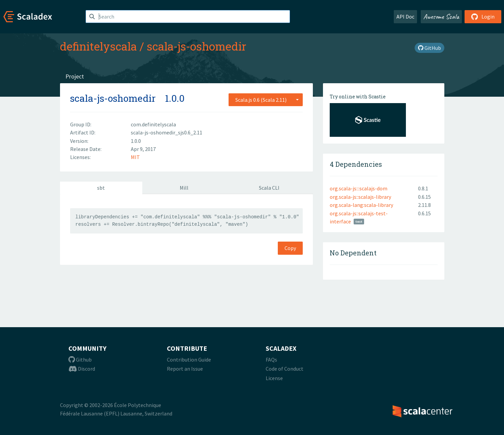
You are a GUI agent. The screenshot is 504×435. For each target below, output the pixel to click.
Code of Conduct (285, 369)
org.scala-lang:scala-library (361, 205)
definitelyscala (98, 46)
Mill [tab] (184, 188)
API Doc (405, 17)
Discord (82, 369)
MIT (135, 157)
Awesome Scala (441, 17)
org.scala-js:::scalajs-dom (359, 188)
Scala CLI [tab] (269, 188)
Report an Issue (185, 369)
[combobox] (266, 100)
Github (80, 360)
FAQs (271, 360)
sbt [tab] (101, 188)
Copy (290, 248)
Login (483, 17)
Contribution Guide (189, 360)
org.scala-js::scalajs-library (360, 197)
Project (75, 76)
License (274, 378)
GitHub (429, 48)
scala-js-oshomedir (196, 46)
